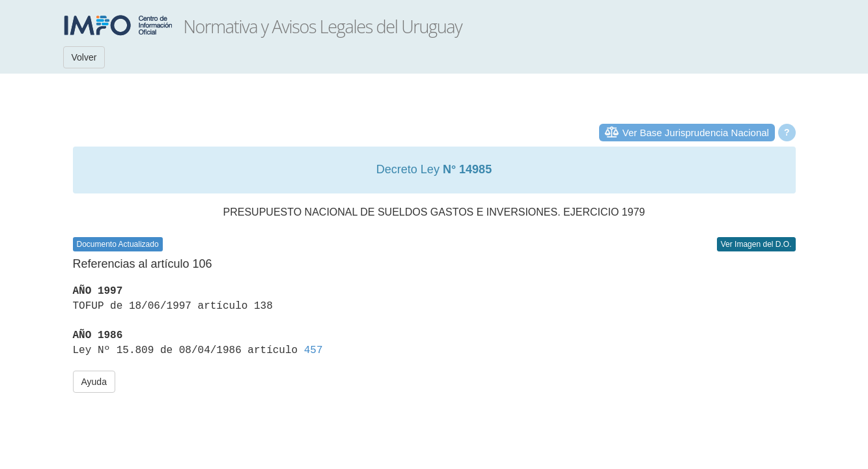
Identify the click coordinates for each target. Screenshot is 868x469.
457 (314, 350)
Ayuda (94, 382)
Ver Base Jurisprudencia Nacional (696, 133)
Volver (84, 57)
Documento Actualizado (118, 244)
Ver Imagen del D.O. (756, 244)
